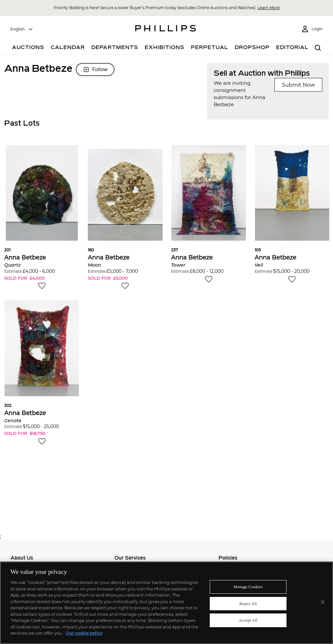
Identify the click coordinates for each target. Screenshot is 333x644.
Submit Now (298, 85)
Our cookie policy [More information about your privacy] (84, 633)
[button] (42, 218)
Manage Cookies (248, 587)
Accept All (248, 620)
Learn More (269, 8)
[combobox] (22, 29)
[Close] (323, 602)
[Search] (318, 48)
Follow (95, 69)
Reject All (248, 604)
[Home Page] (166, 29)
